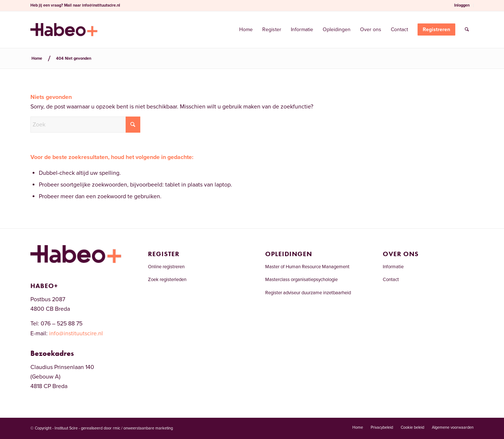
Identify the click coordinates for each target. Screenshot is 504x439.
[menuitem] (462, 5)
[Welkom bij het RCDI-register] (64, 30)
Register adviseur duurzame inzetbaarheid (308, 293)
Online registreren (166, 267)
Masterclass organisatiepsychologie (301, 280)
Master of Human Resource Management (307, 267)
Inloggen (462, 5)
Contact (391, 280)
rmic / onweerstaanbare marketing (143, 428)
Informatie (393, 267)
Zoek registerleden (167, 280)
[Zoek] (467, 30)
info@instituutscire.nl (101, 5)
